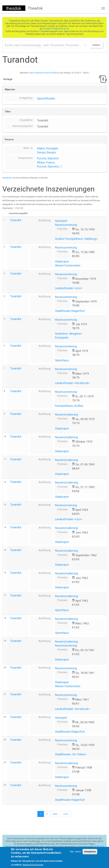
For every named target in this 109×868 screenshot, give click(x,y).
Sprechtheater (46, 98)
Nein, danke (75, 854)
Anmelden (7, 178)
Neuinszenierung (66, 225)
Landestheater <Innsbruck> (72, 383)
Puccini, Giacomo (48, 158)
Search (96, 45)
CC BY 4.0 (99, 847)
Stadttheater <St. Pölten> (71, 754)
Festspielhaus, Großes (69, 406)
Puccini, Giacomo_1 (50, 166)
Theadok (35, 8)
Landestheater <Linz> (69, 288)
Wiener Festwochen (68, 265)
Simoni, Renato (46, 152)
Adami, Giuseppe (48, 148)
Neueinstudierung (66, 414)
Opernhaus (62, 360)
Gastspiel (61, 221)
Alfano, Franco (46, 162)
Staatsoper (62, 261)
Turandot (16, 220)
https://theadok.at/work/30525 (43, 73)
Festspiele (62, 338)
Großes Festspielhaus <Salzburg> (76, 239)
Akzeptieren (90, 854)
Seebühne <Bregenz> (69, 334)
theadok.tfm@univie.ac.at (56, 29)
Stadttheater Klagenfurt (70, 311)
